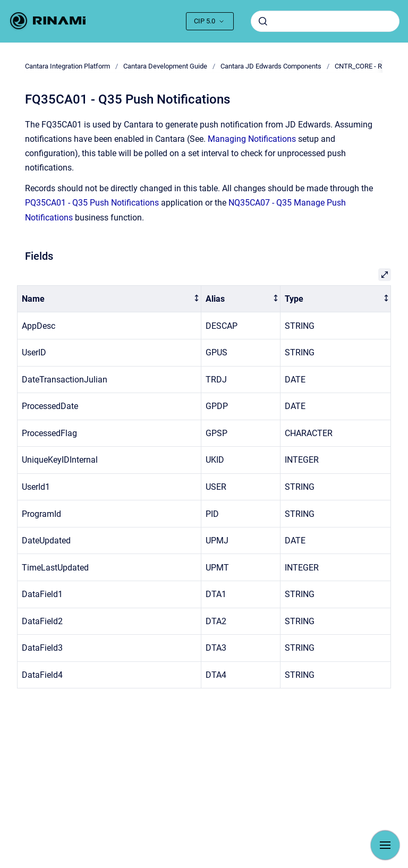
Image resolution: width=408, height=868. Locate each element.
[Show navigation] (385, 845)
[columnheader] (109, 299)
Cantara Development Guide (165, 66)
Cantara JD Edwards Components (271, 66)
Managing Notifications (252, 139)
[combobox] (325, 21)
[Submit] (263, 21)
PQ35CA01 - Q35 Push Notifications (92, 203)
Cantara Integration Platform (67, 66)
